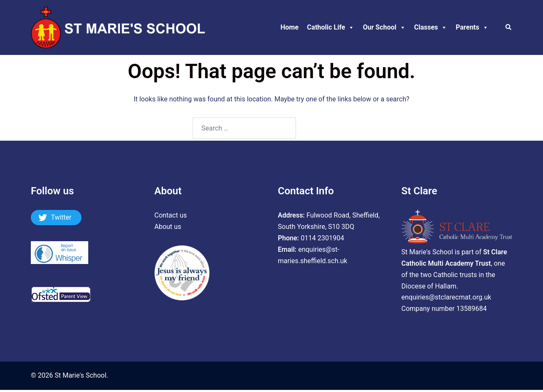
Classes (431, 27)
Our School (384, 27)
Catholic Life (331, 27)
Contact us (171, 215)
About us (168, 227)
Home (289, 27)
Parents (472, 27)
